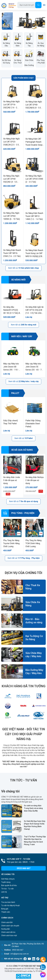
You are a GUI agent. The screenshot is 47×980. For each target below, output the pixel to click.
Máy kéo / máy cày (17, 336)
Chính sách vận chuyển (10, 926)
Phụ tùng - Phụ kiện (18, 513)
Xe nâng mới (13, 280)
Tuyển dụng (6, 882)
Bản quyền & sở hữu (9, 885)
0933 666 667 (18, 950)
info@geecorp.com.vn (20, 954)
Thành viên (6, 912)
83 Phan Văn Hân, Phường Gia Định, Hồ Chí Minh (28, 945)
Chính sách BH (7, 922)
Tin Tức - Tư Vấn (23, 780)
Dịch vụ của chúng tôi (23, 573)
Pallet (10, 393)
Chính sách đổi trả (8, 932)
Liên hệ (4, 892)
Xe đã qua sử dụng (17, 450)
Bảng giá (5, 909)
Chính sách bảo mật (9, 935)
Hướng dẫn (6, 929)
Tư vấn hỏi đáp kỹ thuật (10, 905)
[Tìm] (38, 5)
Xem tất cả (23, 268)
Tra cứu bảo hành (8, 902)
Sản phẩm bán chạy (23, 78)
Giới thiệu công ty (8, 879)
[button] (5, 21)
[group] (23, 21)
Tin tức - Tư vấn (7, 889)
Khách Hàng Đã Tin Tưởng (23, 686)
